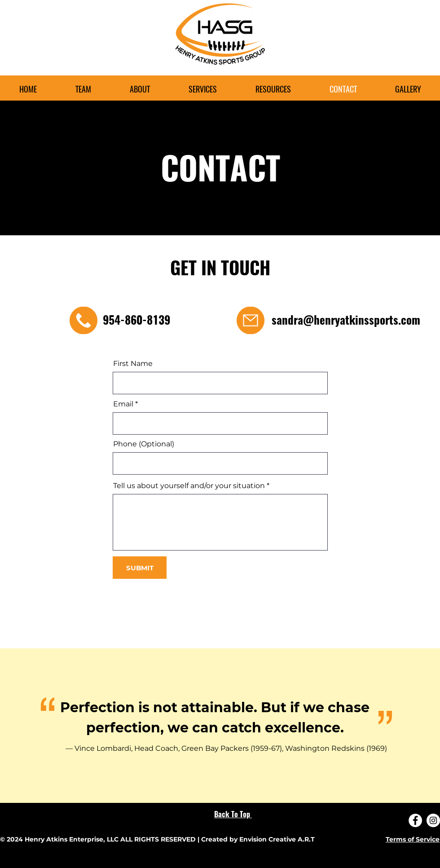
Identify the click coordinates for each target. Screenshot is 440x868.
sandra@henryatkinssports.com (346, 320)
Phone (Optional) (144, 444)
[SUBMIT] (140, 568)
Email (123, 404)
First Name (133, 364)
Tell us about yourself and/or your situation (189, 486)
